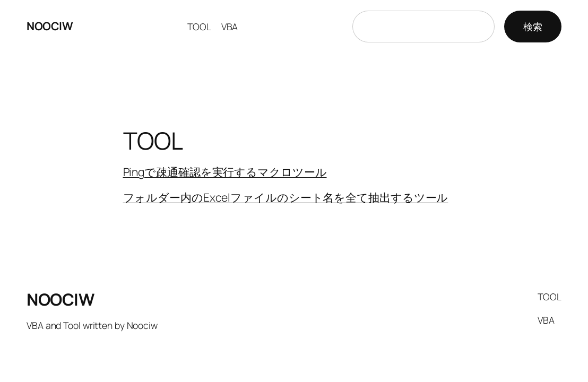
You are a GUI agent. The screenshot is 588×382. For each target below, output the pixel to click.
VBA (230, 27)
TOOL (199, 27)
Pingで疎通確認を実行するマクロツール (225, 172)
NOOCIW (50, 26)
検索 (533, 27)
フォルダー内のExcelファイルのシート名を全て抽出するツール (286, 197)
